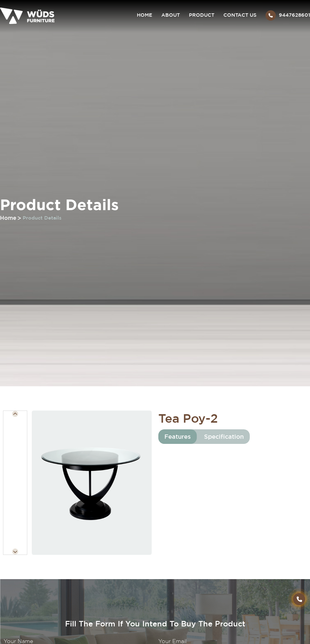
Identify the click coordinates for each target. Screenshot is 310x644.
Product (202, 15)
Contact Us (240, 15)
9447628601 (288, 16)
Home (145, 15)
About (171, 15)
